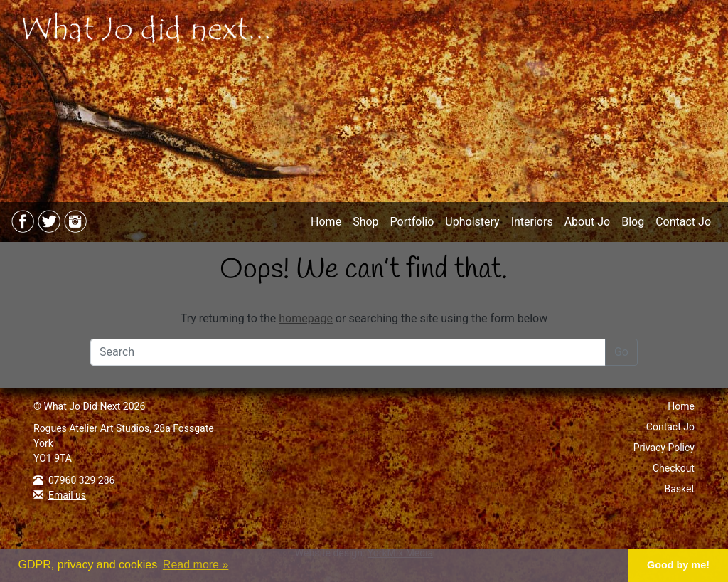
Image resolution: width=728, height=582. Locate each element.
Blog (633, 222)
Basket (679, 489)
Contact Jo (683, 222)
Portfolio (412, 222)
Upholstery (472, 222)
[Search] (348, 352)
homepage (306, 318)
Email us (67, 495)
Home (326, 222)
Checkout (674, 468)
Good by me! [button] (678, 565)
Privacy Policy (664, 448)
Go (621, 352)
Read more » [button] (196, 565)
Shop (365, 222)
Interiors (532, 222)
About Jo (588, 222)
